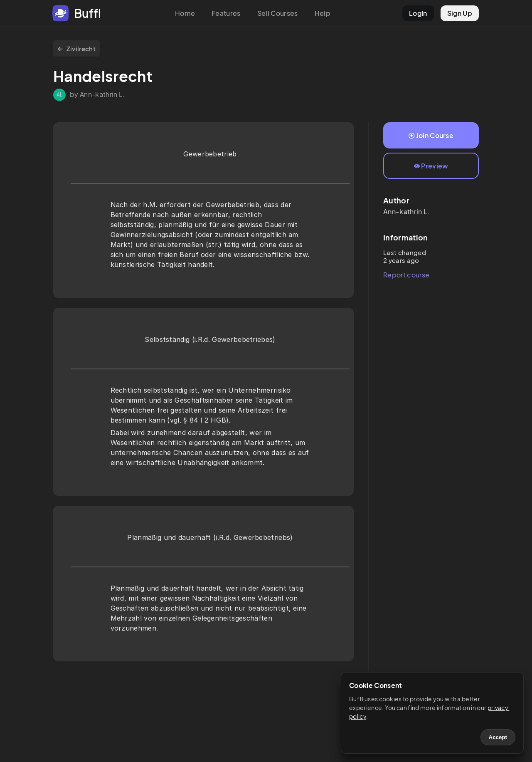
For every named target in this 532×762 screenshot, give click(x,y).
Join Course (431, 135)
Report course (406, 275)
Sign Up (460, 13)
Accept (498, 737)
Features (226, 13)
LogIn (418, 13)
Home (185, 13)
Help (323, 13)
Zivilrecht (76, 48)
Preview (431, 166)
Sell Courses (278, 13)
